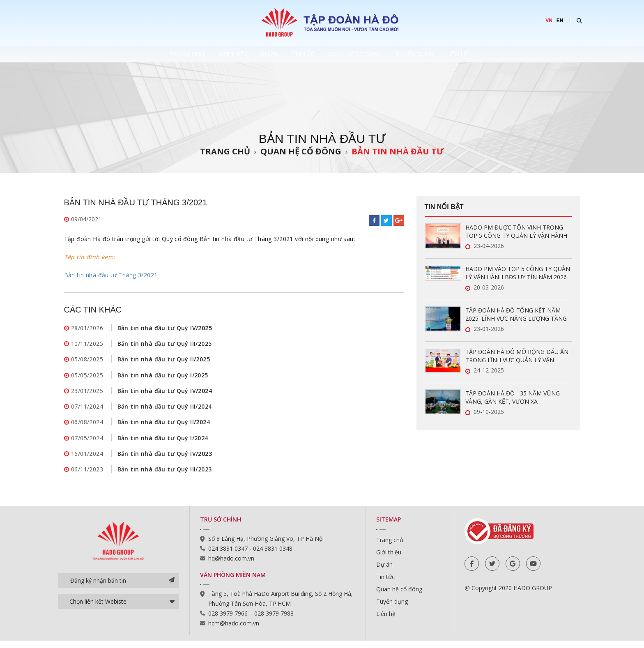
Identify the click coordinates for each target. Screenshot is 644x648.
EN (560, 21)
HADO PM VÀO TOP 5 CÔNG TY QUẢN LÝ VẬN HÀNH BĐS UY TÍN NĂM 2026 (518, 273)
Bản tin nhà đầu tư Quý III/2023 (165, 476)
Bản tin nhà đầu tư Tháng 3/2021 (111, 275)
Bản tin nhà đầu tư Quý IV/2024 (165, 394)
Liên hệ (495, 54)
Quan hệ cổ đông (370, 54)
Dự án (261, 54)
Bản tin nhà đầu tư (398, 151)
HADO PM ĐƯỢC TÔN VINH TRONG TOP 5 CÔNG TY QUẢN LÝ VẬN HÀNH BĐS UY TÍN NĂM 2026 (516, 232)
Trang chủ (155, 54)
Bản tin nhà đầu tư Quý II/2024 (164, 427)
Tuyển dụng (440, 54)
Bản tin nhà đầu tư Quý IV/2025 (165, 328)
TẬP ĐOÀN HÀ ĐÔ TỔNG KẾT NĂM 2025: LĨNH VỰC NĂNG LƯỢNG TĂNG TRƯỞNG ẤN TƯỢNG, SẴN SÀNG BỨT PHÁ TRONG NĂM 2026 (517, 315)
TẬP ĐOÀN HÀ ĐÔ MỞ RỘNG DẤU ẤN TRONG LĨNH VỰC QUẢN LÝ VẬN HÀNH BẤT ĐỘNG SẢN (517, 356)
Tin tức (306, 54)
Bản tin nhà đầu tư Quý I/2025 (163, 378)
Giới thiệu (212, 54)
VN (549, 21)
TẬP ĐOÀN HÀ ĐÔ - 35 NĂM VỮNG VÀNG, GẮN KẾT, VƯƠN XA (513, 397)
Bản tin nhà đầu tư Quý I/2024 (163, 443)
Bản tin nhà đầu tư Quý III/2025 (165, 345)
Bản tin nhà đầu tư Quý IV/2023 (165, 460)
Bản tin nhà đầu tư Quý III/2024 (165, 410)
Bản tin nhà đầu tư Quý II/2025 (164, 361)
